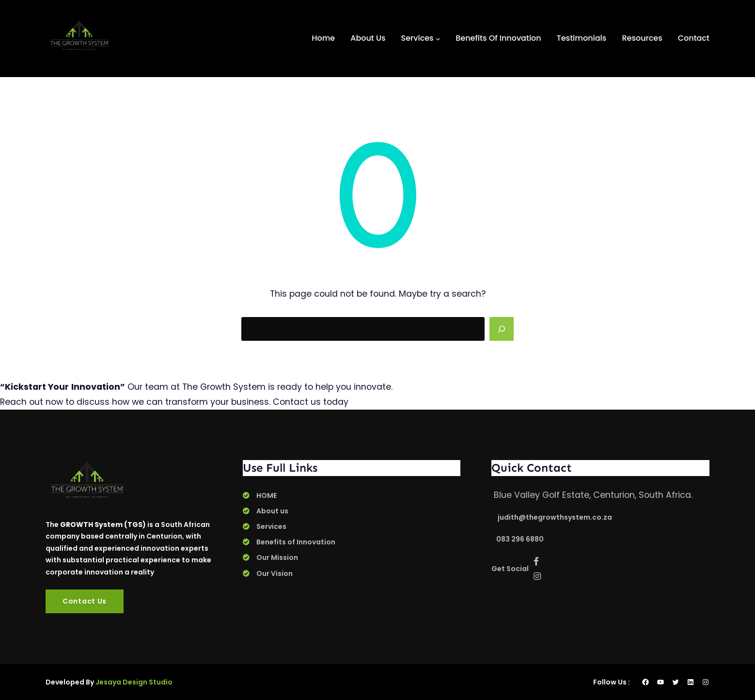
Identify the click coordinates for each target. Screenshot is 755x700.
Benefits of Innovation (296, 542)
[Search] (502, 329)
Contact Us (85, 601)
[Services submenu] (438, 39)
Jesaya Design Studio (134, 682)
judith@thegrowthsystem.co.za (555, 517)
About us (272, 511)
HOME (267, 495)
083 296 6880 (520, 539)
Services (271, 526)
